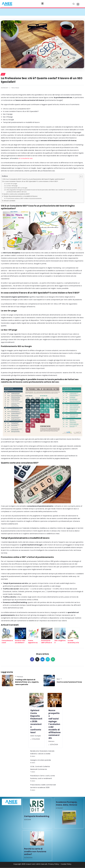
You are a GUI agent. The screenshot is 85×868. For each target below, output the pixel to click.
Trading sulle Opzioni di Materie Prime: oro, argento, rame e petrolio (27, 682)
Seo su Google (8, 120)
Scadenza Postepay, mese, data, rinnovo (67, 803)
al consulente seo (26, 158)
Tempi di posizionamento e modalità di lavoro (21, 196)
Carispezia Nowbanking (37, 816)
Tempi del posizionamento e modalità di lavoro (21, 122)
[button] (42, 3)
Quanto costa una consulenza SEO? (16, 194)
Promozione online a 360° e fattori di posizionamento (24, 198)
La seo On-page (12, 184)
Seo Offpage (8, 117)
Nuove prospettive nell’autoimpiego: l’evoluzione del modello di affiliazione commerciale (55, 724)
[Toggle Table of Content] (80, 176)
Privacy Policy (54, 864)
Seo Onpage (8, 114)
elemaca (51, 741)
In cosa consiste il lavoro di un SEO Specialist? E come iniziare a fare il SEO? (31, 181)
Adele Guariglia (36, 736)
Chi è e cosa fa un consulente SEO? (17, 109)
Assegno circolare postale (41, 760)
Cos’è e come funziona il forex (69, 682)
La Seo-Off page (12, 186)
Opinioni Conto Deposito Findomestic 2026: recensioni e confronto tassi (36, 721)
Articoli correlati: (10, 201)
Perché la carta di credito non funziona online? (35, 852)
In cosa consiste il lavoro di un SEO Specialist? (21, 111)
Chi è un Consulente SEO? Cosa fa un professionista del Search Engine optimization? (34, 179)
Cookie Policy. (66, 864)
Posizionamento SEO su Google (17, 188)
